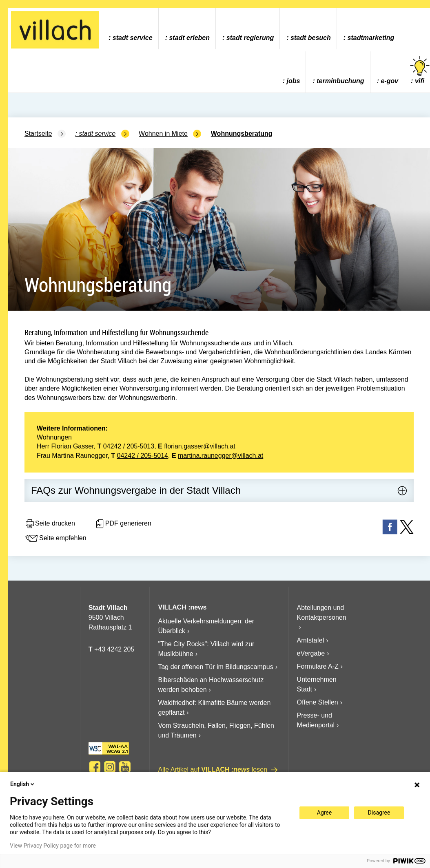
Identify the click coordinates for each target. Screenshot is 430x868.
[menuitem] (130, 29)
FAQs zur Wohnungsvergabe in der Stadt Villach (136, 490)
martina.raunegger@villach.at (221, 456)
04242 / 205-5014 (143, 456)
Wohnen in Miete (163, 134)
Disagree (379, 813)
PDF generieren (123, 524)
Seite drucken (50, 524)
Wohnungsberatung (242, 134)
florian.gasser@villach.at (200, 446)
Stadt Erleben (189, 38)
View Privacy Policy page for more (53, 846)
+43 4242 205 (114, 649)
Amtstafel (311, 640)
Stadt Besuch (311, 38)
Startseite (38, 134)
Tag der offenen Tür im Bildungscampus (215, 667)
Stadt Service (133, 38)
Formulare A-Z (318, 666)
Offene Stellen (318, 702)
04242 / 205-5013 (129, 446)
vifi (420, 70)
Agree (324, 813)
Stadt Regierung (250, 38)
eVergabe (311, 653)
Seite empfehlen (55, 539)
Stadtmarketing (371, 38)
